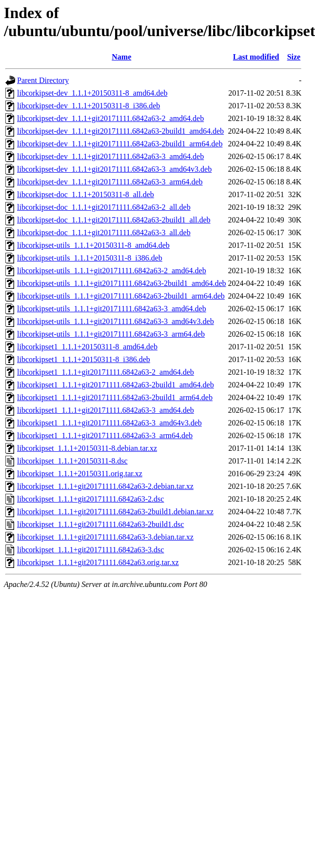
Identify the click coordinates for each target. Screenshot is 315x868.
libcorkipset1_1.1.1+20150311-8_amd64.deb (87, 347)
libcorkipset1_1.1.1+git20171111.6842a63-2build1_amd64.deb (116, 385)
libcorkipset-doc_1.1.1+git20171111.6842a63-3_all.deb (104, 232)
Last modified (256, 57)
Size (294, 57)
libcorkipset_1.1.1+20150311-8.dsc (72, 461)
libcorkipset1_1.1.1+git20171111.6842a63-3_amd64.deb (106, 410)
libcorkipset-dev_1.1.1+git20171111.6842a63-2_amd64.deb (110, 118)
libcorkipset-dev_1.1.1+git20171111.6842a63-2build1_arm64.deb (120, 144)
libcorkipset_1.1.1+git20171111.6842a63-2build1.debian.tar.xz (115, 512)
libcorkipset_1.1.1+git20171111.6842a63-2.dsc (90, 499)
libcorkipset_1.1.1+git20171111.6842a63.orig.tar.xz (98, 562)
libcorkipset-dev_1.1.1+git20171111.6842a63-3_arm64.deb (110, 182)
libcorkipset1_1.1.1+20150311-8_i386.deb (84, 359)
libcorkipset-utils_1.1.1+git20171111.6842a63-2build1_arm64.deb (121, 296)
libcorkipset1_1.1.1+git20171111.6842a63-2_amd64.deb (106, 372)
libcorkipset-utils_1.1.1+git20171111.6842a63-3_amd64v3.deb (116, 321)
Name (121, 57)
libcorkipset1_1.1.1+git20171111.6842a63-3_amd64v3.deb (109, 423)
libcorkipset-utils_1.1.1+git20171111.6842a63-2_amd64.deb (112, 271)
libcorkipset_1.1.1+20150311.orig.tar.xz (80, 474)
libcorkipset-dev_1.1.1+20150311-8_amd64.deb (92, 93)
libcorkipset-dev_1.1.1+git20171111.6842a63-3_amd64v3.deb (114, 169)
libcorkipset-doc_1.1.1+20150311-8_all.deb (86, 194)
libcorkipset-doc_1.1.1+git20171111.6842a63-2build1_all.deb (114, 220)
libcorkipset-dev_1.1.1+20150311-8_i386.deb (89, 106)
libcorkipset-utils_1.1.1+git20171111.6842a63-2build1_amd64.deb (122, 283)
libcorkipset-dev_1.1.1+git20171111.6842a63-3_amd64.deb (110, 156)
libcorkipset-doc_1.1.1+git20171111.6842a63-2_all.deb (104, 207)
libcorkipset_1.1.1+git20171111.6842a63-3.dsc (90, 550)
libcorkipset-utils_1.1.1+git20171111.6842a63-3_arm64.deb (111, 334)
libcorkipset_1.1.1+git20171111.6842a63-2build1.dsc (100, 524)
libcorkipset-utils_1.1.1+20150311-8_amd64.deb (93, 245)
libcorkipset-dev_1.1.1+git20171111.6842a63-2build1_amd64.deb (120, 131)
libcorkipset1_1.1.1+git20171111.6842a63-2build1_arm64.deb (115, 397)
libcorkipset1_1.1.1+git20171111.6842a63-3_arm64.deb (105, 435)
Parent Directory (43, 80)
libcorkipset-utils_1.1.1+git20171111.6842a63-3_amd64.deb (112, 309)
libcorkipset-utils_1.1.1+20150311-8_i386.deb (90, 258)
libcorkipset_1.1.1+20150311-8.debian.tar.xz (87, 448)
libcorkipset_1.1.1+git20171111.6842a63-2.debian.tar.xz (105, 486)
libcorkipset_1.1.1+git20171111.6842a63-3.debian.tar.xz (105, 537)
